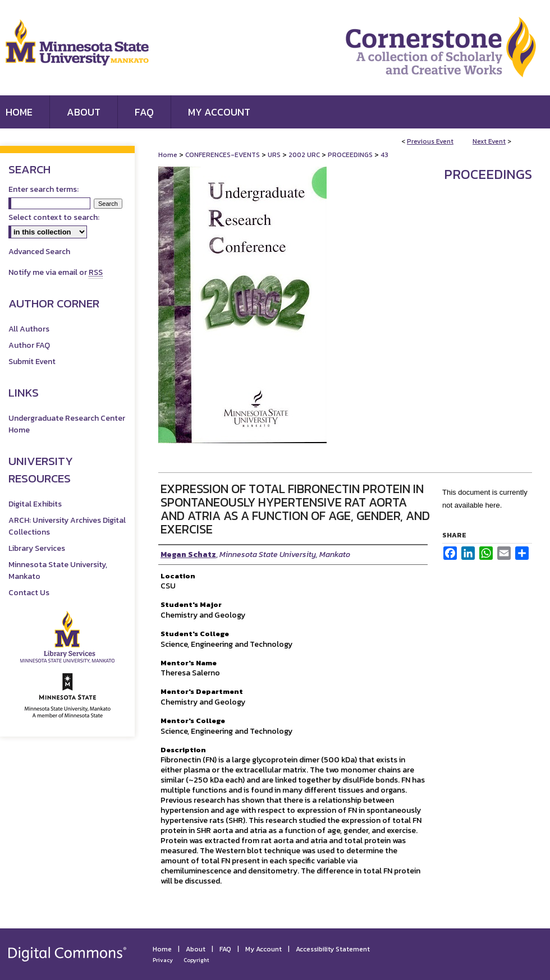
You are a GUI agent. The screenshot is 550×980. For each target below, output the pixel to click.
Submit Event (32, 362)
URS (275, 155)
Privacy (163, 960)
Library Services (37, 548)
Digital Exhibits (35, 504)
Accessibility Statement (333, 949)
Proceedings (488, 174)
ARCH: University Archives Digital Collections (67, 526)
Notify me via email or (56, 272)
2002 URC (305, 155)
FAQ (225, 949)
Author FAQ (29, 345)
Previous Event (430, 141)
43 (384, 155)
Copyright (196, 960)
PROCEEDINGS (351, 155)
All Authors (29, 329)
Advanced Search (39, 252)
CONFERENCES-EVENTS (223, 155)
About (196, 949)
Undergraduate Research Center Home (67, 424)
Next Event (489, 141)
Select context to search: (54, 217)
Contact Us (29, 593)
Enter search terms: (43, 189)
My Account (263, 949)
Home (168, 155)
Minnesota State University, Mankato (58, 570)
